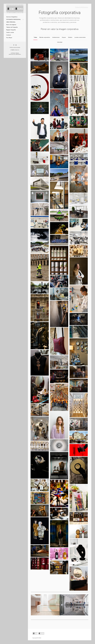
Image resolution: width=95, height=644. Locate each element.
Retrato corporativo (44, 37)
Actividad (59, 42)
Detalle (70, 37)
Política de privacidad (15, 47)
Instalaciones (56, 37)
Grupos (64, 37)
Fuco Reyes (9, 38)
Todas (35, 37)
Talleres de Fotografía (12, 27)
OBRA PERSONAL (11, 22)
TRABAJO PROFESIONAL (82, 7)
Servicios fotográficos (12, 17)
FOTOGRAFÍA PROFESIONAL (14, 19)
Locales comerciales (80, 37)
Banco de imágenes (11, 25)
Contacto (9, 35)
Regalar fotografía (11, 30)
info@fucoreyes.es (15, 50)
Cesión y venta (10, 32)
